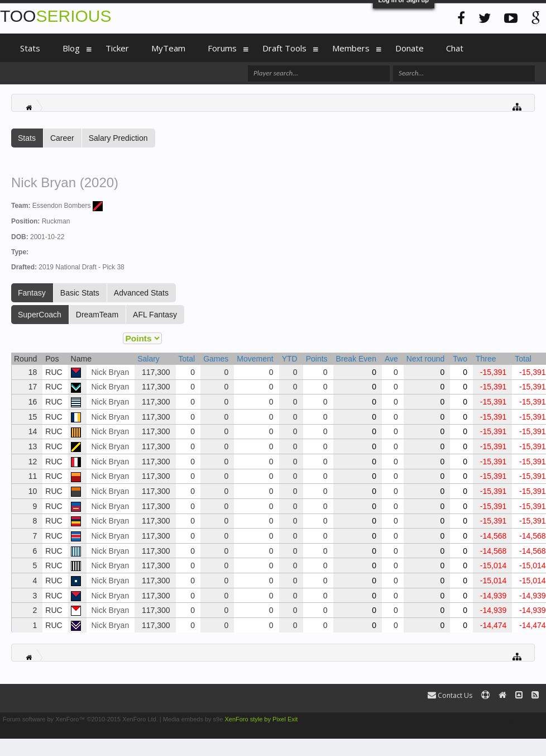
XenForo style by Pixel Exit (261, 719)
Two (460, 359)
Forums (222, 48)
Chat (455, 48)
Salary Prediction (118, 138)
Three (486, 359)
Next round (425, 359)
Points (317, 359)
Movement (255, 359)
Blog (71, 48)
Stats (27, 138)
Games (216, 359)
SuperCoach (40, 315)
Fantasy (32, 293)
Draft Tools (284, 48)
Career (62, 138)
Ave (391, 359)
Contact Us (450, 695)
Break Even (356, 359)
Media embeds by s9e (193, 719)
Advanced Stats (141, 293)
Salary (149, 359)
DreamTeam (97, 315)
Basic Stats (80, 293)
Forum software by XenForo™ (80, 719)
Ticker (117, 48)
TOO (56, 16)
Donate (409, 48)
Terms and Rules (520, 719)
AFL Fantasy (155, 315)
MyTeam (168, 48)
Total (187, 359)
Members (351, 48)
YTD (290, 359)
